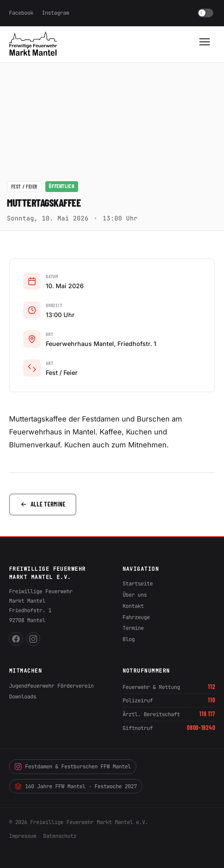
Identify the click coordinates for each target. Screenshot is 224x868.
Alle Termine (43, 504)
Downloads (23, 697)
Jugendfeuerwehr (32, 686)
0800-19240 (201, 728)
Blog (129, 639)
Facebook (21, 13)
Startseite (138, 583)
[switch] (205, 13)
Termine (133, 628)
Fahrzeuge (136, 617)
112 (211, 687)
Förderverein (76, 686)
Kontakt (133, 606)
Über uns (135, 595)
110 (211, 700)
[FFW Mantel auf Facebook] (16, 639)
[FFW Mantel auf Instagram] (33, 639)
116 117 (207, 714)
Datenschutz (60, 836)
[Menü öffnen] (205, 44)
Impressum (23, 836)
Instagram (55, 13)
